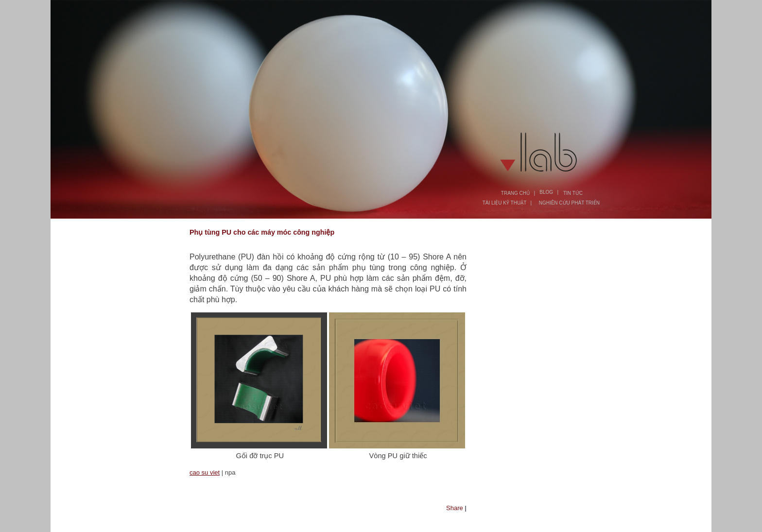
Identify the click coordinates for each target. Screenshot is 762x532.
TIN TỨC (573, 193)
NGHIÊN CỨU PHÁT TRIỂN (569, 203)
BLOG (546, 192)
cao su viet (205, 472)
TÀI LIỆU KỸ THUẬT (504, 203)
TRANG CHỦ (515, 193)
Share (455, 508)
